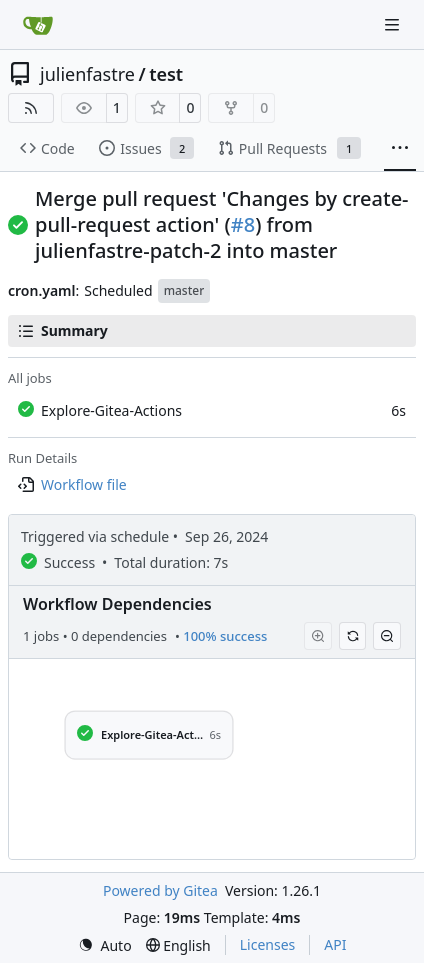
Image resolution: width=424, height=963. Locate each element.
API (335, 944)
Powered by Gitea (160, 890)
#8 (243, 224)
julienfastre (87, 74)
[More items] (400, 149)
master (184, 290)
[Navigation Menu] (394, 24)
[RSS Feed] (31, 108)
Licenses (268, 944)
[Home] (38, 25)
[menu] (105, 945)
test (166, 74)
